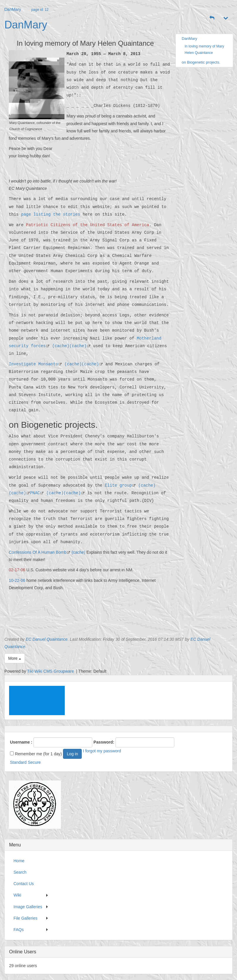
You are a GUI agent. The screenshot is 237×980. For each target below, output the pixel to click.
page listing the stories (51, 214)
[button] (212, 18)
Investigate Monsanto (33, 364)
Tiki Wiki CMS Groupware (51, 671)
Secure (34, 762)
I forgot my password (102, 751)
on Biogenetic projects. (201, 62)
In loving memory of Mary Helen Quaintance (204, 50)
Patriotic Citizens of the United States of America (88, 225)
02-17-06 (17, 570)
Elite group (118, 485)
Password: (104, 742)
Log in (72, 754)
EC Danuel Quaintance (46, 639)
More (15, 658)
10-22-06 (17, 580)
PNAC (35, 493)
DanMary (13, 9)
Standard (18, 762)
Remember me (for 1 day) (36, 754)
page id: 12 (40, 10)
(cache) (61, 346)
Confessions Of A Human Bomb (38, 552)
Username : (21, 742)
